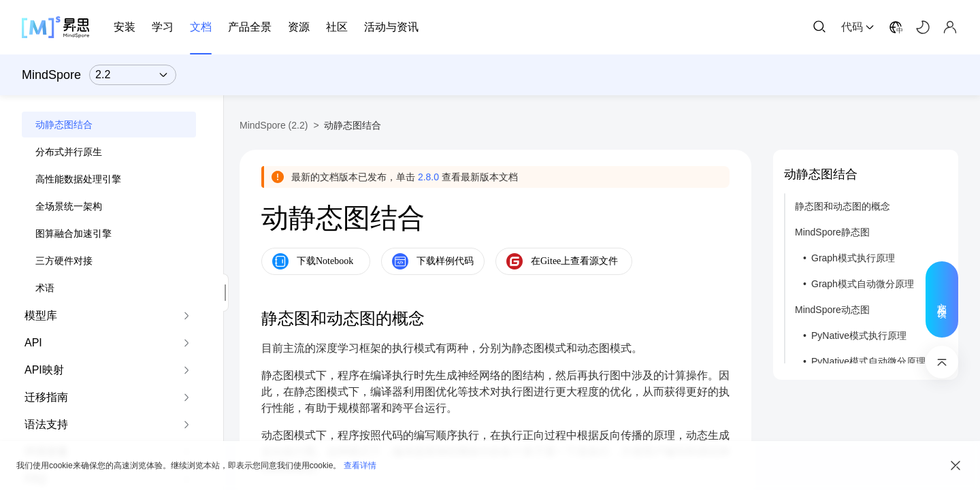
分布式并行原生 (69, 152)
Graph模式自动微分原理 (863, 284)
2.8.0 (428, 177)
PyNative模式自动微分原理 (868, 361)
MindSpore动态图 (832, 310)
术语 (45, 288)
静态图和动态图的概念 (843, 206)
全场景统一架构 (69, 206)
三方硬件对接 (64, 261)
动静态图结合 (64, 125)
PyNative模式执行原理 (859, 336)
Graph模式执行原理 (853, 258)
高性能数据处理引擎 (78, 179)
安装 (125, 27)
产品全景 (250, 27)
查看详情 (360, 465)
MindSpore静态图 (832, 232)
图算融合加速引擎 (73, 233)
